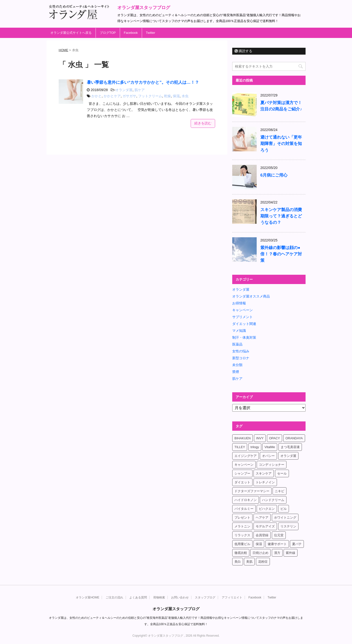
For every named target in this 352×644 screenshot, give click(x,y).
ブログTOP (108, 33)
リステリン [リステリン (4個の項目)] (288, 526)
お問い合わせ (180, 597)
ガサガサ (129, 96)
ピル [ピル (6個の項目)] (284, 509)
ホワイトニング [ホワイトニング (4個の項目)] (285, 518)
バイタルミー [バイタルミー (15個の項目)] (244, 509)
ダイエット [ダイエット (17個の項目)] (242, 482)
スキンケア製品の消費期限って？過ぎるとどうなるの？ (281, 216)
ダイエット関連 (244, 324)
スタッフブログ (205, 597)
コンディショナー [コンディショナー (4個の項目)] (272, 465)
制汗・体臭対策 (244, 337)
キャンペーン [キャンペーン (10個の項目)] (244, 465)
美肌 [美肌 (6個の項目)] (249, 562)
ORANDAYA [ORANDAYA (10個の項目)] (294, 438)
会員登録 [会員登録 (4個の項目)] (262, 535)
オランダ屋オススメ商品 (251, 296)
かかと (97, 96)
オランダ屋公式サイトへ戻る (71, 33)
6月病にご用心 (274, 175)
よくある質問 (138, 597)
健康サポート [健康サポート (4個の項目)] (277, 544)
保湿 (176, 96)
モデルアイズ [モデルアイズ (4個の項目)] (265, 526)
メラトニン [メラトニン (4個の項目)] (242, 526)
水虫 (185, 96)
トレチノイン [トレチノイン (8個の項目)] (265, 482)
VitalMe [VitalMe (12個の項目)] (270, 447)
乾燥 (167, 96)
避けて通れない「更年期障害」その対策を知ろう (281, 144)
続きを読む (203, 123)
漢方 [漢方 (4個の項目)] (277, 553)
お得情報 (239, 303)
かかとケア (112, 96)
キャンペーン (242, 310)
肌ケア (140, 90)
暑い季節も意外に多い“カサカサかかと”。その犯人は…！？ (143, 82)
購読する (243, 51)
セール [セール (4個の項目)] (282, 473)
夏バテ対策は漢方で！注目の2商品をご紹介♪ (281, 106)
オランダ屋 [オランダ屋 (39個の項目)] (288, 456)
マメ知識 (239, 331)
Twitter (151, 33)
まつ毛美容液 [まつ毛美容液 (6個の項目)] (290, 447)
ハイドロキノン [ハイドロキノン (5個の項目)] (246, 500)
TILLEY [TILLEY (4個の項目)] (240, 447)
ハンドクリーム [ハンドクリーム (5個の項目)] (273, 500)
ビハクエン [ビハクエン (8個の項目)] (267, 509)
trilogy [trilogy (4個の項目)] (255, 447)
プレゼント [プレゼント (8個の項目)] (242, 518)
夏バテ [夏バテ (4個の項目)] (297, 544)
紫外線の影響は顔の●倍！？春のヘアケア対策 (281, 254)
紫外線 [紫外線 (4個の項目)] (291, 553)
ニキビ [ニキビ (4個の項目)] (280, 491)
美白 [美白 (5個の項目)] (238, 562)
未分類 (237, 365)
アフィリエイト (232, 597)
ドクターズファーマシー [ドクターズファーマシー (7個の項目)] (252, 491)
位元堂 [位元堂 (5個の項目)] (279, 535)
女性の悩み (241, 351)
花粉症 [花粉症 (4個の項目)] (263, 562)
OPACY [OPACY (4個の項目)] (275, 438)
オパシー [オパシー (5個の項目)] (268, 456)
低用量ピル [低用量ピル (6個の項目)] (242, 544)
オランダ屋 (124, 90)
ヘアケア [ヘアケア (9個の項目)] (262, 518)
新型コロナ (241, 358)
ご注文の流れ (114, 597)
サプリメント (242, 317)
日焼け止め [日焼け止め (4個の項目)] (260, 553)
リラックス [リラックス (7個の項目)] (242, 535)
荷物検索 (159, 597)
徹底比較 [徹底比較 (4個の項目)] (241, 553)
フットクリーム (150, 96)
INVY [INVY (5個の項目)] (260, 438)
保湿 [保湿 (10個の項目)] (259, 544)
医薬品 (237, 344)
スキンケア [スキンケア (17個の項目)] (264, 473)
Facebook (131, 33)
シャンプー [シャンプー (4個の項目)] (242, 473)
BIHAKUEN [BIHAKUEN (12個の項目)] (242, 438)
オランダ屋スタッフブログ (144, 8)
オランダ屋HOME (88, 597)
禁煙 (236, 372)
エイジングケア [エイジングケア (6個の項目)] (246, 456)
